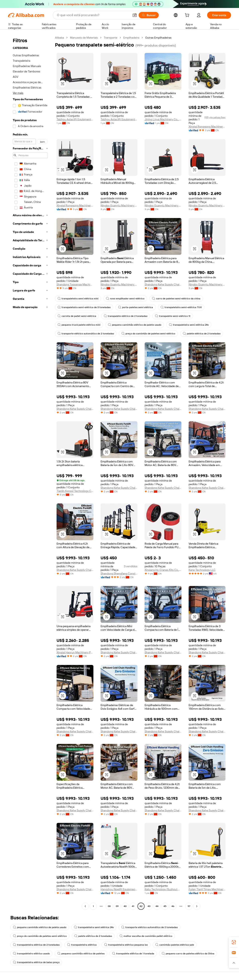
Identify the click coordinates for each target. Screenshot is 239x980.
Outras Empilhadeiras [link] (158, 38)
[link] (234, 942)
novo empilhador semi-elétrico (125, 299)
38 (109, 906)
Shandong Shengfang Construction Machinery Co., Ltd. (119, 573)
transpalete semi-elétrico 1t (173, 316)
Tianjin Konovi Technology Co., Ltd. (75, 491)
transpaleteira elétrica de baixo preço (36, 962)
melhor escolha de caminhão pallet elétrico (146, 936)
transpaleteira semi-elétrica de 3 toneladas (84, 307)
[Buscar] (149, 15)
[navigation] (30, 472)
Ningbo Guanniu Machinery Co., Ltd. (119, 205)
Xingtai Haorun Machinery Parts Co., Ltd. (75, 652)
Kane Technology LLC (202, 570)
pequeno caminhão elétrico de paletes (81, 954)
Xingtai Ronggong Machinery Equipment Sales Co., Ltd (207, 127)
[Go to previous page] (85, 906)
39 (117, 906)
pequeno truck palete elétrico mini (79, 325)
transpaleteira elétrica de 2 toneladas (36, 945)
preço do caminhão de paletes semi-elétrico (148, 334)
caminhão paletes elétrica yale (175, 945)
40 (125, 906)
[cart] (188, 16)
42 (141, 906)
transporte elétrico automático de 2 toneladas (86, 334)
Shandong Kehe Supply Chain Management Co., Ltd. (163, 284)
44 (157, 906)
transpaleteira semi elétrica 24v (189, 325)
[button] (135, 15)
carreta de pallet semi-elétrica (77, 316)
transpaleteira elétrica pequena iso (126, 945)
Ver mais (18, 93)
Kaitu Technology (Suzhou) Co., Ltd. (163, 889)
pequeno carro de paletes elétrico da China (188, 954)
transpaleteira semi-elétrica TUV (181, 307)
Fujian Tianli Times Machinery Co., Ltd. (207, 889)
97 (189, 906)
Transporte (111, 38)
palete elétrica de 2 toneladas (202, 334)
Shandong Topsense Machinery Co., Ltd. (75, 284)
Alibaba (59, 38)
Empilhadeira (131, 38)
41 (133, 906)
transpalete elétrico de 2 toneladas (126, 316)
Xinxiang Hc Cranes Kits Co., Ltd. (163, 570)
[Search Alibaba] (93, 15)
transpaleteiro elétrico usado (31, 954)
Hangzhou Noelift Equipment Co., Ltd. (119, 889)
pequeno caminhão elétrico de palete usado (135, 325)
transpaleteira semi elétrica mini (78, 299)
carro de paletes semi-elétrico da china (176, 299)
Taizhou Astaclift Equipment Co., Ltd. (75, 119)
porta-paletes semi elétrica (136, 307)
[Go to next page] (197, 906)
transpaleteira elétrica (82, 945)
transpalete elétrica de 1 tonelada (133, 954)
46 (173, 906)
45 (165, 906)
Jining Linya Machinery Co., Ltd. (163, 119)
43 (149, 906)
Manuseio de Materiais (84, 38)
